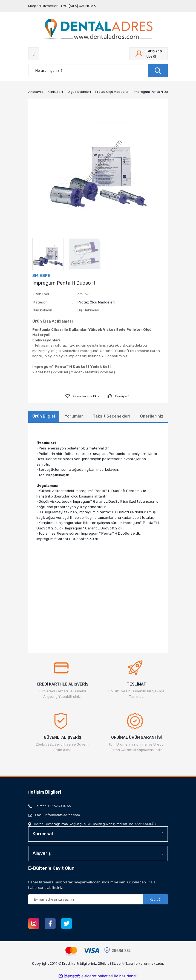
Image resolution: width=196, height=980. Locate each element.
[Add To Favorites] (82, 396)
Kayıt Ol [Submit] (156, 899)
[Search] (98, 71)
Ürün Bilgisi (44, 416)
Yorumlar (74, 416)
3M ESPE (41, 276)
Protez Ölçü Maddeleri (96, 302)
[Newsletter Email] (98, 899)
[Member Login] (149, 54)
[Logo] (98, 30)
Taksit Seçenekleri (112, 416)
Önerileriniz (152, 416)
